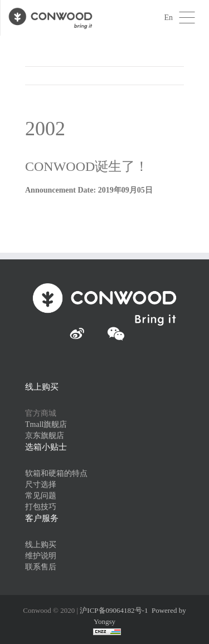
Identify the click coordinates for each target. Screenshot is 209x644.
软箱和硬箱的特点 (56, 473)
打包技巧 (41, 507)
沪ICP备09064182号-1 (114, 610)
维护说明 (41, 556)
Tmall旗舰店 (46, 424)
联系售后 (41, 567)
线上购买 (41, 545)
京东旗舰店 (45, 436)
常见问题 (41, 496)
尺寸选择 (41, 485)
